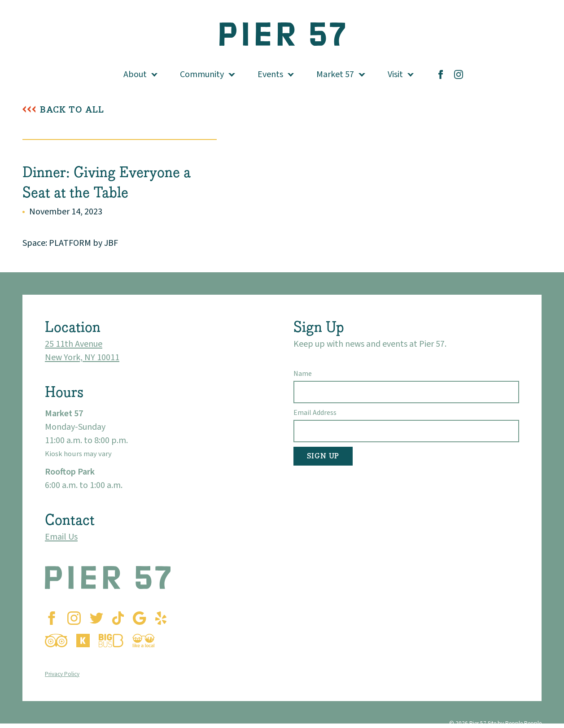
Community (202, 74)
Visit (395, 74)
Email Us (61, 537)
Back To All (72, 110)
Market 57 (335, 74)
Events (270, 74)
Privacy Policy (62, 674)
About (135, 74)
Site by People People (515, 723)
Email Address (315, 413)
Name (303, 374)
